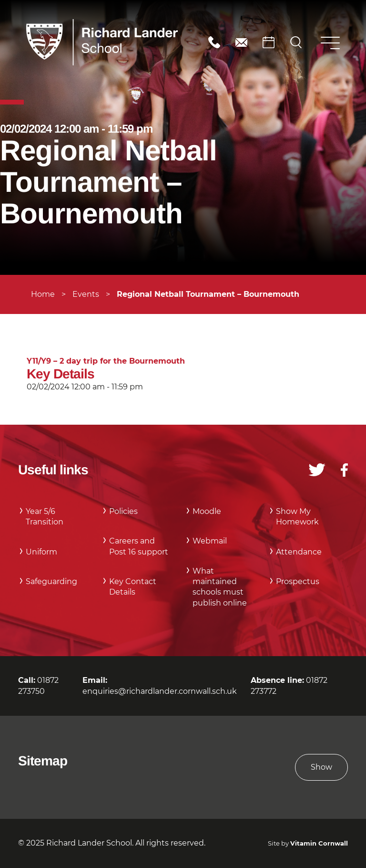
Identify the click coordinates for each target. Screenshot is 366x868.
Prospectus (298, 581)
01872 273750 (214, 42)
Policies (123, 511)
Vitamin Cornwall (319, 843)
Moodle (207, 511)
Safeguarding (51, 581)
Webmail (210, 541)
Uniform (41, 552)
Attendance (299, 552)
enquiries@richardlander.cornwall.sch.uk (241, 42)
